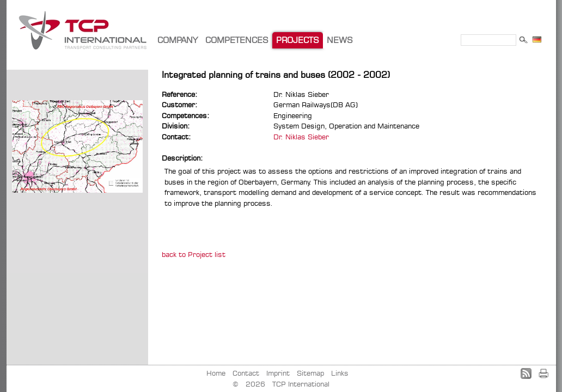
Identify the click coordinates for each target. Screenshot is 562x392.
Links (340, 373)
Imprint (278, 373)
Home (216, 373)
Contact (246, 373)
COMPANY (178, 40)
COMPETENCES (237, 40)
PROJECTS (298, 40)
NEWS (340, 40)
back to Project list (194, 254)
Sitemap (310, 373)
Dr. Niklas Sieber (301, 137)
